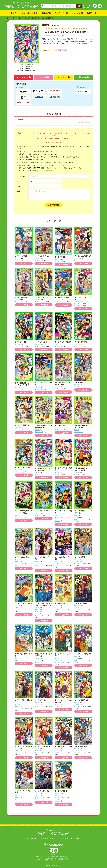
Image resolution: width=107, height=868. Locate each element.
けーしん (37, 662)
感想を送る (83, 77)
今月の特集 (46, 13)
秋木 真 (37, 610)
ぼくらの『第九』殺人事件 (23, 701)
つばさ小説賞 (77, 13)
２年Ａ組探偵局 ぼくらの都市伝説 (83, 512)
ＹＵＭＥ (57, 521)
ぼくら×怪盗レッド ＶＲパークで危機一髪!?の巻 (43, 604)
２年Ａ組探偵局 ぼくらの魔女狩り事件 (63, 383)
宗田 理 (45, 36)
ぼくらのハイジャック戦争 (63, 512)
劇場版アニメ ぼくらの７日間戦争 (43, 655)
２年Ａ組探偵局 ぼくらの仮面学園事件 (43, 426)
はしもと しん (56, 36)
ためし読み (43, 77)
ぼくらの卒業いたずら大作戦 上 (43, 558)
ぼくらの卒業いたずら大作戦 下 (63, 558)
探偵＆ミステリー (48, 50)
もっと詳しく (63, 77)
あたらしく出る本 (30, 13)
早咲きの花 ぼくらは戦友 (23, 655)
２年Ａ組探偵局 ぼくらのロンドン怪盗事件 (83, 469)
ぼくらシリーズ (21, 18)
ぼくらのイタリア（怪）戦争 (23, 792)
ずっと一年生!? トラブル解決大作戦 (63, 701)
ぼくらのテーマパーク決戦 (43, 384)
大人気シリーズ (61, 13)
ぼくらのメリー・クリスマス (63, 655)
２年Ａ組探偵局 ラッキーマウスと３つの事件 (24, 384)
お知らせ (15, 13)
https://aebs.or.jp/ (56, 861)
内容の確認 (53, 205)
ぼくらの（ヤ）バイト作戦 (83, 298)
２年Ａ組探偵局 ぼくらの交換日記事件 (83, 426)
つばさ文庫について (31, 838)
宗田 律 (57, 795)
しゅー (37, 614)
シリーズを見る (23, 77)
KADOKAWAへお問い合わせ (49, 838)
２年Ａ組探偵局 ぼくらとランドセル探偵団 (24, 512)
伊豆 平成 (38, 660)
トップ (9, 18)
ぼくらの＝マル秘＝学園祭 (63, 469)
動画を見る (92, 13)
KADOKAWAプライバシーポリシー (71, 838)
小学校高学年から (61, 50)
